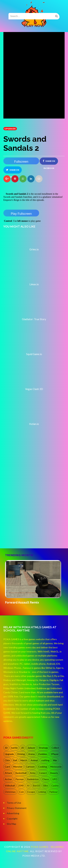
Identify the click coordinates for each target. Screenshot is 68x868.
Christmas (10, 792)
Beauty (54, 773)
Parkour (53, 792)
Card (7, 767)
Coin (22, 792)
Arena (31, 754)
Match (24, 760)
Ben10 (36, 785)
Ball (15, 760)
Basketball (21, 773)
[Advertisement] (32, 510)
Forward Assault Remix (22, 602)
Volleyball (10, 785)
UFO (55, 779)
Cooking (42, 767)
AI (28, 785)
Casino (55, 785)
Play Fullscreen (21, 214)
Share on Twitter (13, 171)
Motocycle (56, 767)
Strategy (43, 748)
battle (14, 748)
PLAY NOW (34, 26)
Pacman (20, 779)
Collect (55, 748)
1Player (55, 754)
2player (31, 748)
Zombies (43, 754)
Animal (34, 760)
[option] (34, 582)
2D (23, 748)
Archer (8, 779)
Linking (42, 792)
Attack (8, 773)
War (55, 760)
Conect (43, 773)
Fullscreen (21, 162)
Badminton (33, 779)
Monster (18, 767)
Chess (46, 779)
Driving (21, 754)
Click (7, 760)
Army (33, 773)
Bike (46, 785)
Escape (31, 792)
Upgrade (10, 129)
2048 (21, 785)
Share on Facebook (49, 162)
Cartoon (30, 767)
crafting (45, 760)
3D (6, 748)
